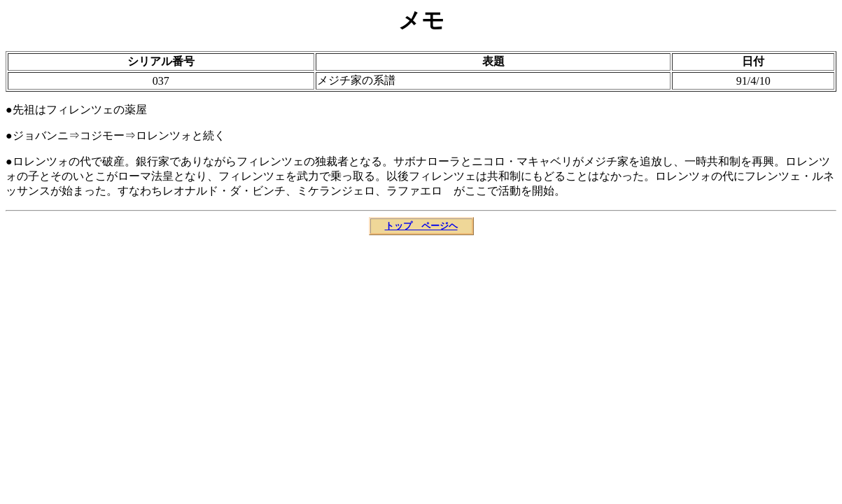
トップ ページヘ (421, 226)
